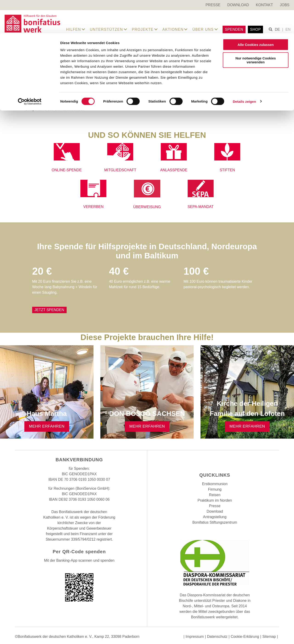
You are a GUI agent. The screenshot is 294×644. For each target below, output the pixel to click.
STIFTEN (227, 170)
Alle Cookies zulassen (256, 11)
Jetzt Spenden (49, 310)
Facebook (203, 461)
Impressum (195, 637)
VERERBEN (93, 207)
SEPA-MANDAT (201, 207)
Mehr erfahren (47, 426)
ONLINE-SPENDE (67, 170)
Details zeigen (244, 68)
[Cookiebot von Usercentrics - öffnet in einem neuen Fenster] (30, 68)
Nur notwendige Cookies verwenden (256, 27)
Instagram (215, 461)
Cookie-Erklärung (245, 637)
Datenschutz (217, 637)
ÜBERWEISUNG (147, 207)
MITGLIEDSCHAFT (120, 170)
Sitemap (269, 637)
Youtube (226, 461)
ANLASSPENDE (174, 170)
